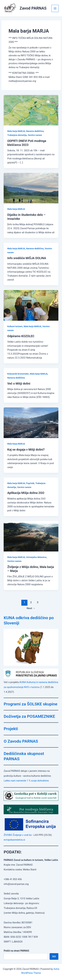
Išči (54, 956)
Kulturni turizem (15, 326)
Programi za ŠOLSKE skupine (31, 704)
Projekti (11, 729)
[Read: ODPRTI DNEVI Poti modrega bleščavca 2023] (31, 110)
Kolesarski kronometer (18, 374)
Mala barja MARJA (16, 131)
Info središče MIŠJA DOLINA (27, 258)
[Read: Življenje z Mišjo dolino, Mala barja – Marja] (31, 536)
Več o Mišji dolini (19, 383)
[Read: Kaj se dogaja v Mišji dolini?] (31, 423)
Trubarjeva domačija (17, 135)
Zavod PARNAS (33, 8)
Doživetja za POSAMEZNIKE (29, 716)
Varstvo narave (35, 135)
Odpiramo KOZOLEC (21, 336)
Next (31, 608)
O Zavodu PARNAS (21, 741)
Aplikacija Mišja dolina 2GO (26, 493)
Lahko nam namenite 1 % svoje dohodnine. (26, 781)
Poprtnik (30, 483)
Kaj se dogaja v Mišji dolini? (26, 450)
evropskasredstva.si (14, 840)
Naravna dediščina (35, 131)
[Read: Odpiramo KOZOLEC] (31, 305)
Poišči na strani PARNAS (16, 951)
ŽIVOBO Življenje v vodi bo (18, 835)
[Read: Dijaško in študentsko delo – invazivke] (31, 188)
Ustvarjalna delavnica (36, 557)
